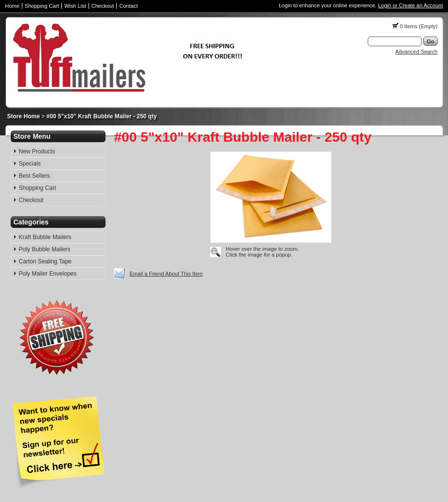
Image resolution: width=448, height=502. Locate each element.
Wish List (75, 6)
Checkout (103, 6)
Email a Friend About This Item (166, 274)
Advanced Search (417, 52)
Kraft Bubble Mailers (45, 237)
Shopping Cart (42, 6)
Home (12, 6)
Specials (30, 164)
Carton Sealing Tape (45, 261)
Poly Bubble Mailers (45, 249)
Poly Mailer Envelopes (48, 274)
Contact (128, 6)
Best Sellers (35, 176)
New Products (37, 151)
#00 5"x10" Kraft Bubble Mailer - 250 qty (102, 116)
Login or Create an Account (410, 5)
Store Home (24, 116)
